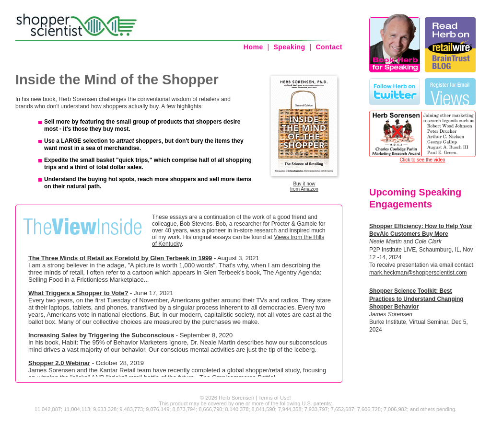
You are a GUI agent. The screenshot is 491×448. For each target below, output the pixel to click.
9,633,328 (105, 409)
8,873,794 (184, 409)
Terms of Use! (275, 398)
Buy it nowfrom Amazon (304, 186)
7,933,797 (316, 409)
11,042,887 (48, 409)
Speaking (289, 47)
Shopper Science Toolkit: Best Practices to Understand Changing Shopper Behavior (416, 299)
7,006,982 (395, 409)
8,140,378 (237, 409)
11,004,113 (77, 409)
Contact (329, 47)
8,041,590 (263, 409)
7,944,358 (290, 409)
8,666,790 (210, 409)
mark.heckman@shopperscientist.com (418, 273)
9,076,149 (158, 409)
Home (253, 47)
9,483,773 (131, 409)
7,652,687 (343, 409)
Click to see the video (422, 160)
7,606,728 (369, 409)
